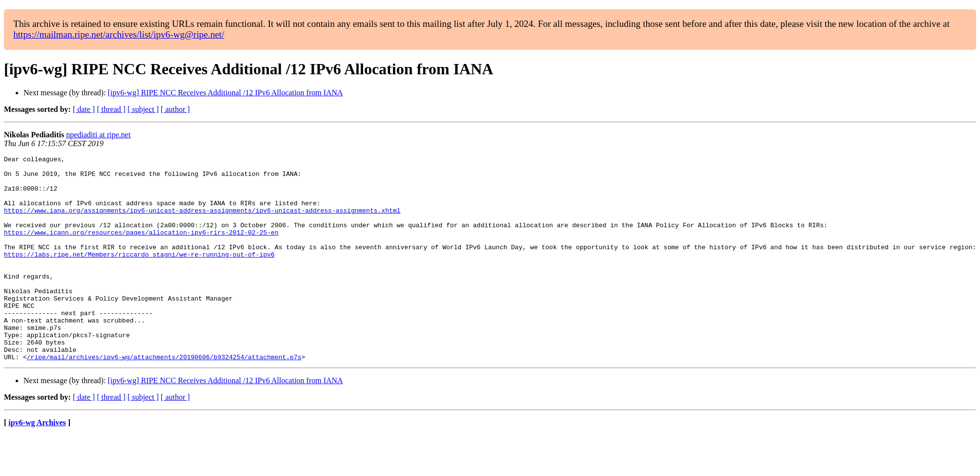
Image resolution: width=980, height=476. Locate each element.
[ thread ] (111, 109)
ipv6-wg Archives (37, 464)
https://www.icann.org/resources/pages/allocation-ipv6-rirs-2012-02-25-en (141, 248)
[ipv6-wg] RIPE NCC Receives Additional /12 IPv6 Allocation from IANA (225, 93)
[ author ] (175, 109)
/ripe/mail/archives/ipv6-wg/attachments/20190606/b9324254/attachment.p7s (164, 398)
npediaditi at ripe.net (98, 135)
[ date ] (84, 109)
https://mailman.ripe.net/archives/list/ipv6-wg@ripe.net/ (119, 34)
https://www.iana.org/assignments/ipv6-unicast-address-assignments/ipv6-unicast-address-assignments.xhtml (202, 222)
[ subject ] (143, 109)
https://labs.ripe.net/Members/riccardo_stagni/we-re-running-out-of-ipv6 (139, 275)
